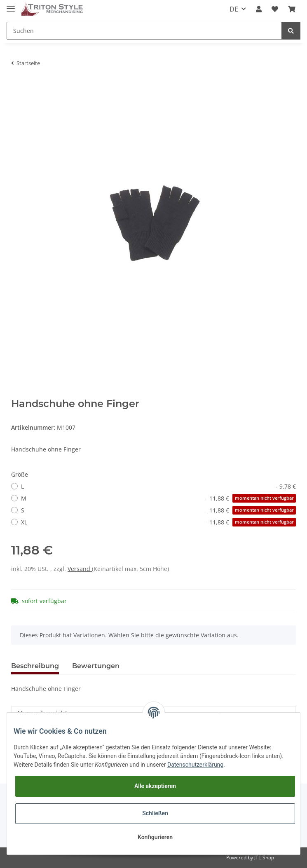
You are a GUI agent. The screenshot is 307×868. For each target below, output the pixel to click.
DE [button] (234, 9)
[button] (259, 9)
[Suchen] (144, 31)
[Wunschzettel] (275, 9)
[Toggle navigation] (11, 5)
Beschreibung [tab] (35, 666)
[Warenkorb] (292, 9)
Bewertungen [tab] (96, 666)
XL (158, 522)
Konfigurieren (155, 837)
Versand (80, 569)
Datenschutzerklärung (195, 765)
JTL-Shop (264, 857)
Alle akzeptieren (155, 786)
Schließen (155, 813)
